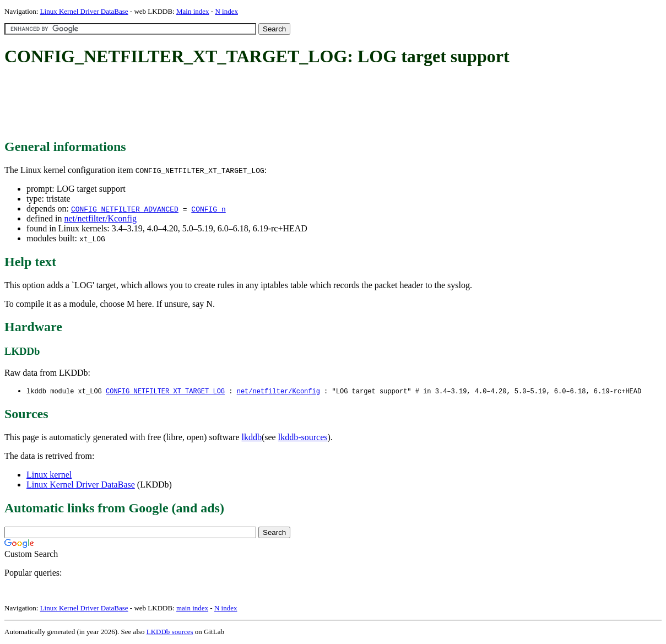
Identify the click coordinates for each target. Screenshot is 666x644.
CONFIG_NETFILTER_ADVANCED (125, 209)
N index (226, 11)
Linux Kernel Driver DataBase (84, 11)
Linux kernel (49, 475)
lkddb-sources (303, 438)
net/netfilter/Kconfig (100, 218)
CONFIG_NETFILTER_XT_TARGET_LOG (165, 391)
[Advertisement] (205, 104)
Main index (193, 11)
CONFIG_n (208, 209)
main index (192, 608)
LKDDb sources (170, 632)
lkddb (252, 438)
